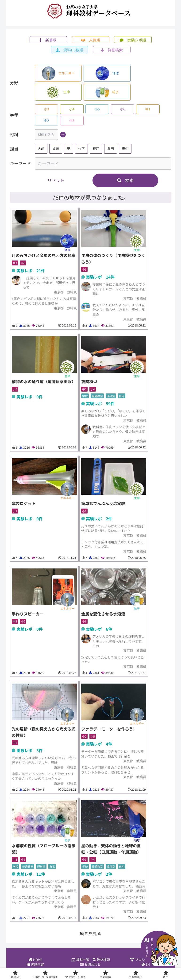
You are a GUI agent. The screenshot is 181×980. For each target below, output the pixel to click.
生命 (58, 92)
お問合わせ (90, 965)
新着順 (48, 40)
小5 (97, 109)
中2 (46, 121)
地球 (107, 73)
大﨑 (41, 148)
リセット (56, 180)
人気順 (91, 40)
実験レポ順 (133, 40)
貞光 (56, 148)
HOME (35, 960)
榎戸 (96, 148)
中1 (148, 109)
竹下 (81, 148)
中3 (72, 121)
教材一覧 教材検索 (91, 960)
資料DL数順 (69, 50)
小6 (123, 109)
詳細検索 (112, 50)
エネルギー (58, 73)
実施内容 (35, 965)
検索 (125, 180)
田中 (125, 148)
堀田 (111, 148)
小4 (72, 109)
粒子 (107, 92)
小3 (46, 109)
